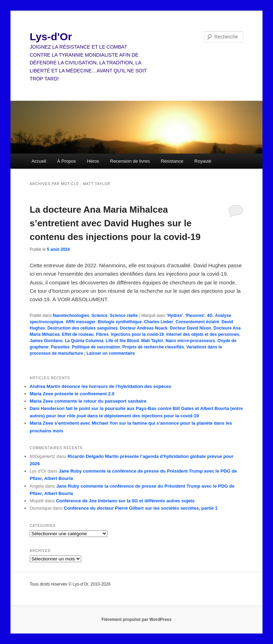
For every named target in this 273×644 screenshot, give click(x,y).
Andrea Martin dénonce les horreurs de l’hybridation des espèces (101, 386)
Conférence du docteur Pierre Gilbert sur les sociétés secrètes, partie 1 (141, 508)
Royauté (203, 161)
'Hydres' (175, 316)
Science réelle (124, 316)
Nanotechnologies (71, 316)
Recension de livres (130, 161)
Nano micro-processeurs (190, 341)
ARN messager (80, 322)
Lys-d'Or (51, 37)
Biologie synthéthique (120, 322)
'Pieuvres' (195, 316)
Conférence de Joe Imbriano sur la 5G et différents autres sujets (125, 501)
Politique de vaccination (96, 347)
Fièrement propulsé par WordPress (136, 620)
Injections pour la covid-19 (137, 334)
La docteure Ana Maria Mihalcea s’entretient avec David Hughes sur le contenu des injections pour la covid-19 (115, 223)
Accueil (39, 161)
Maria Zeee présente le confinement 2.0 (72, 394)
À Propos (66, 161)
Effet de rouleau (78, 334)
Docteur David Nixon (190, 328)
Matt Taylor (152, 341)
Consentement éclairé (198, 322)
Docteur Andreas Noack (144, 328)
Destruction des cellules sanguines (82, 328)
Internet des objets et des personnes (203, 334)
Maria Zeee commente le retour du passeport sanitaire (88, 401)
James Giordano (46, 341)
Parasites (60, 347)
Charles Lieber (158, 322)
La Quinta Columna (84, 341)
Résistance (172, 161)
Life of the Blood (122, 341)
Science (99, 316)
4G (210, 316)
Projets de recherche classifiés (153, 347)
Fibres (102, 334)
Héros (93, 161)
